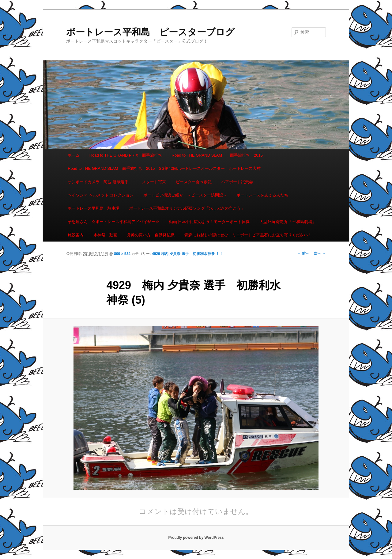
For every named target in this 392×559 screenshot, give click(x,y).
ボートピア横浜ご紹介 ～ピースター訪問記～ (185, 195)
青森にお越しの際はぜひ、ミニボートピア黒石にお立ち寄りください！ (248, 235)
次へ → (320, 253)
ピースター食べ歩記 (194, 182)
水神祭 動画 (105, 235)
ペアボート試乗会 (237, 182)
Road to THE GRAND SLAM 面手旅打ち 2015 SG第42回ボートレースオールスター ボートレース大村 (164, 168)
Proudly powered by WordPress (196, 538)
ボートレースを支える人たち (262, 195)
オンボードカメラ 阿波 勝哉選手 (100, 182)
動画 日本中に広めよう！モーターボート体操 (209, 222)
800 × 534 (122, 254)
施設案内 (76, 235)
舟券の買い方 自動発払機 (151, 235)
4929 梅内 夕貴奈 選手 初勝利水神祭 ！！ (189, 254)
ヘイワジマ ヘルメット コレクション (101, 195)
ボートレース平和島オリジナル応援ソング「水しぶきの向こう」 (187, 208)
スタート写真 (154, 182)
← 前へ (303, 253)
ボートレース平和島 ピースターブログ (150, 32)
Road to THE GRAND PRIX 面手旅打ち (126, 155)
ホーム (74, 155)
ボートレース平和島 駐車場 (94, 208)
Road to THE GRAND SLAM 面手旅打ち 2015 (217, 155)
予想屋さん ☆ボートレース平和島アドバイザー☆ (113, 222)
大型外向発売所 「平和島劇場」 (288, 222)
